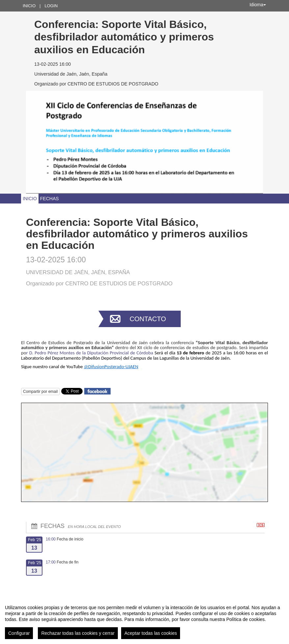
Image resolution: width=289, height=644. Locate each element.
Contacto (148, 319)
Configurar (19, 633)
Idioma (258, 5)
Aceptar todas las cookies (151, 633)
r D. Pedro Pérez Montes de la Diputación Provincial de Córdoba (90, 353)
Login (51, 6)
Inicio (29, 6)
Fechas (50, 199)
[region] (144, 619)
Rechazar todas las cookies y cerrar (78, 633)
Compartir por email (40, 392)
